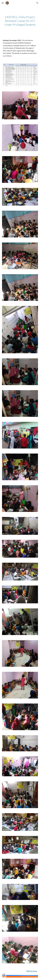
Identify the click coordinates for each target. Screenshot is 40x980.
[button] (3, 3)
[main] (20, 21)
